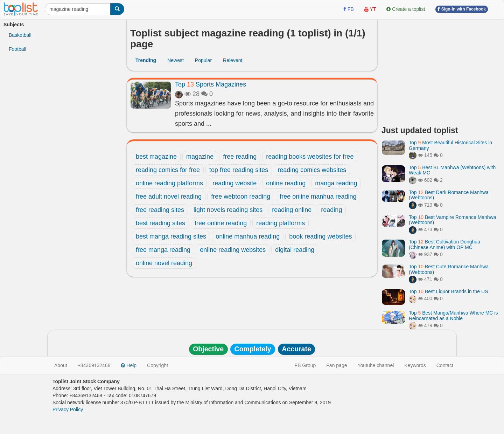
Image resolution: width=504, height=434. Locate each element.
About (61, 365)
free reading (240, 157)
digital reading (295, 250)
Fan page (337, 365)
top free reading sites (239, 170)
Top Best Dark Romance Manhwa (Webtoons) (449, 195)
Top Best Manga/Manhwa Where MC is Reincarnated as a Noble (453, 315)
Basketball (20, 35)
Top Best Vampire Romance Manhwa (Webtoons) (453, 220)
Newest (176, 60)
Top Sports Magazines (211, 84)
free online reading (221, 223)
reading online (292, 210)
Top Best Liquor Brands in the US (448, 291)
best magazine (156, 157)
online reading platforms (169, 183)
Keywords (415, 365)
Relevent (233, 60)
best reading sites (160, 223)
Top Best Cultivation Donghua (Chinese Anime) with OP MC (444, 244)
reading (331, 210)
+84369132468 (94, 365)
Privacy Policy (68, 409)
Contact (445, 365)
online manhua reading (248, 236)
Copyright (157, 365)
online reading (286, 183)
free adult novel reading (169, 197)
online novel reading (164, 263)
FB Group (305, 365)
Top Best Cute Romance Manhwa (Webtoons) (449, 269)
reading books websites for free (310, 157)
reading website (234, 183)
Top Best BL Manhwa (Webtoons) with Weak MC (452, 170)
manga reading (336, 183)
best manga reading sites (171, 236)
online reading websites (233, 250)
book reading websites (320, 236)
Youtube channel (376, 365)
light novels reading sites (228, 210)
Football (17, 49)
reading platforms (281, 223)
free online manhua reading (318, 197)
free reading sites (160, 210)
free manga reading (163, 250)
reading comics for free (168, 170)
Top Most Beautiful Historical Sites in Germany (450, 145)
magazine (200, 157)
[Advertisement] (441, 70)
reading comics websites (312, 170)
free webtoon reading (241, 197)
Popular (203, 60)
